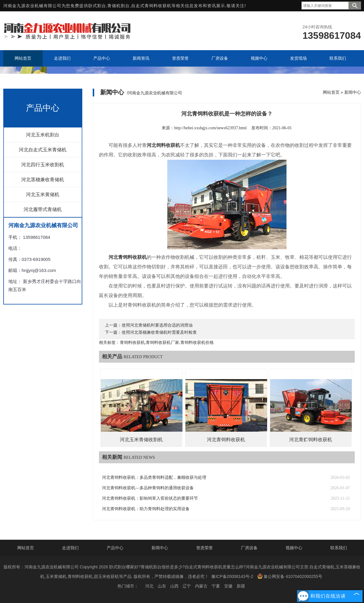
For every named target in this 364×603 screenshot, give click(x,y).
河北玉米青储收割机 (141, 440)
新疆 (241, 586)
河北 (149, 586)
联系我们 (339, 548)
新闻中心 (353, 92)
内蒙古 (201, 586)
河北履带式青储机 (43, 209)
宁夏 (216, 586)
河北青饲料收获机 (226, 440)
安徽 (228, 586)
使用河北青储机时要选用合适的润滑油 (157, 325)
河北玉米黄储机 (43, 194)
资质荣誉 (205, 548)
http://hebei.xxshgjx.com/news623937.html (210, 128)
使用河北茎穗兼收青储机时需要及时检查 (159, 332)
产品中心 (115, 548)
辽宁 (187, 586)
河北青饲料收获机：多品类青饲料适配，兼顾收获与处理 (154, 477)
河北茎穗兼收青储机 (43, 180)
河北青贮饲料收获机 (311, 440)
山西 (174, 586)
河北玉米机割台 (43, 135)
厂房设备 (249, 548)
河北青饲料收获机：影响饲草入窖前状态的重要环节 (150, 498)
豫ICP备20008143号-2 (232, 576)
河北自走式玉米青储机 (43, 150)
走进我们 (70, 548)
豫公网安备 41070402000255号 (290, 576)
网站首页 (331, 92)
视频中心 (294, 548)
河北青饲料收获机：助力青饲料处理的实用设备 (146, 509)
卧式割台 (97, 6)
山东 (162, 586)
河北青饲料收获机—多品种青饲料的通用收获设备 (148, 488)
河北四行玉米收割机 (43, 165)
